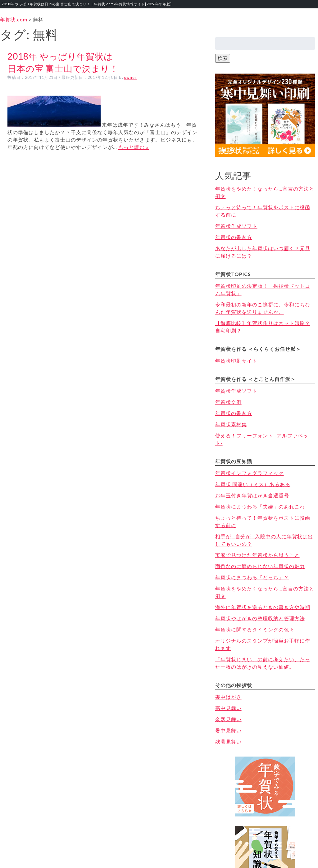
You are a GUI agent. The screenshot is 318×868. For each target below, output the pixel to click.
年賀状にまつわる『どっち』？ (252, 577)
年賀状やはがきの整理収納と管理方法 (260, 618)
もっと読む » (134, 147)
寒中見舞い (228, 708)
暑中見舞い (228, 730)
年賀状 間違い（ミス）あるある (253, 484)
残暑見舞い (228, 741)
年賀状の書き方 (234, 237)
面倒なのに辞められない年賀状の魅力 (260, 566)
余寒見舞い (228, 719)
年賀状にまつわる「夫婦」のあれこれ (260, 506)
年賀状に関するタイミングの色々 (255, 629)
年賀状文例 (228, 402)
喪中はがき (228, 697)
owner (130, 77)
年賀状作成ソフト (236, 226)
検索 (223, 58)
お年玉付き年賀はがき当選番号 (252, 495)
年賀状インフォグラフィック (250, 473)
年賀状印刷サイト (236, 361)
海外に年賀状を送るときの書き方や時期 (263, 607)
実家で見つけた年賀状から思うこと (257, 555)
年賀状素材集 (231, 424)
